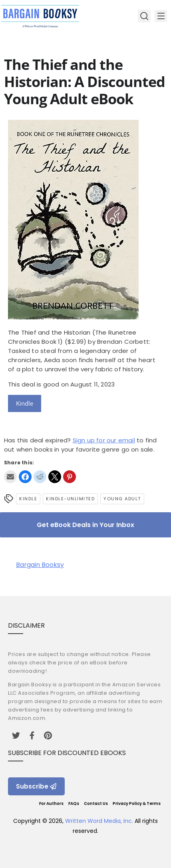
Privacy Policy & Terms (137, 804)
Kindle (25, 403)
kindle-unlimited (70, 499)
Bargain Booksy (40, 565)
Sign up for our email (104, 440)
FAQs (74, 804)
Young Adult (122, 499)
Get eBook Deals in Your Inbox (85, 525)
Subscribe (36, 786)
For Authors (51, 804)
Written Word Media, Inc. (99, 821)
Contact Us (96, 804)
